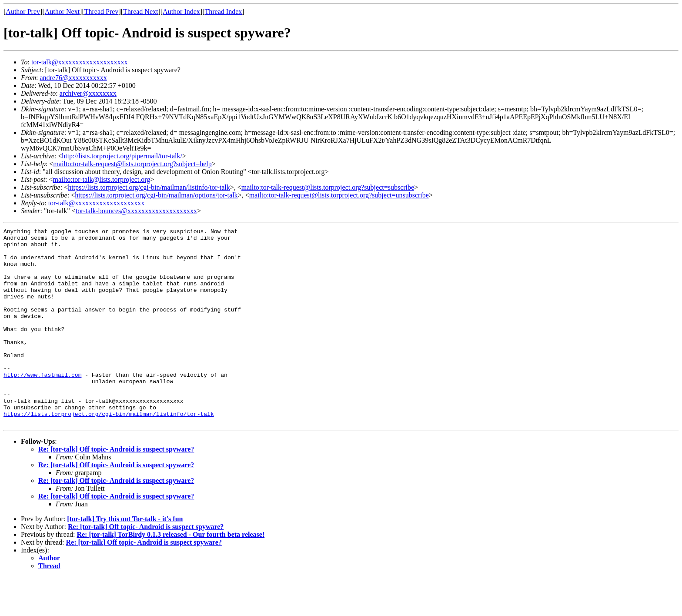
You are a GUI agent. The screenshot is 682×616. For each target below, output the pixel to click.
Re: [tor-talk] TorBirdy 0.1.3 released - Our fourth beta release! (170, 574)
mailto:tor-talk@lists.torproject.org (101, 179)
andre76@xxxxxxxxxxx (73, 78)
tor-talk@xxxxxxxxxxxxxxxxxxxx (80, 62)
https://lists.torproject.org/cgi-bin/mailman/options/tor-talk (156, 195)
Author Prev (23, 12)
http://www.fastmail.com (42, 405)
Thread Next (140, 12)
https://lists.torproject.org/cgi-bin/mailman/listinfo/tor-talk (149, 187)
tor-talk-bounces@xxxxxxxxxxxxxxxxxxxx (136, 211)
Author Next (62, 12)
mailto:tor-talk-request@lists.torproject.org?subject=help (132, 164)
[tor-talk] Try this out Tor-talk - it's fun (125, 558)
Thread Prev (102, 12)
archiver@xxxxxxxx (88, 93)
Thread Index (224, 12)
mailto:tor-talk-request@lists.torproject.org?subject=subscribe (328, 187)
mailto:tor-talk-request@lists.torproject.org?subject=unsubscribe (339, 195)
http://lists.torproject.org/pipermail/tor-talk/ (122, 156)
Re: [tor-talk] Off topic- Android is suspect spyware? (116, 488)
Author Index (181, 12)
